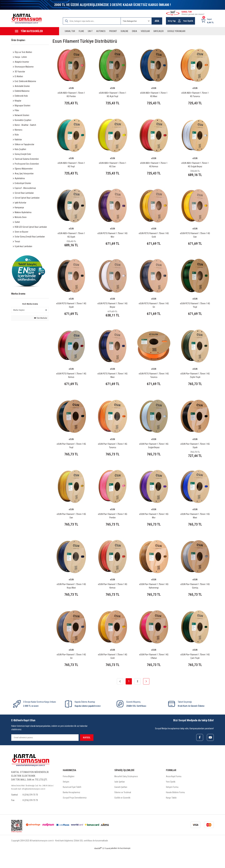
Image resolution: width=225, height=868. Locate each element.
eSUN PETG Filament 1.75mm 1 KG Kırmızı (71, 383)
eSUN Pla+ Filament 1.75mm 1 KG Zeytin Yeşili (195, 383)
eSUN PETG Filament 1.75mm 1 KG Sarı (195, 239)
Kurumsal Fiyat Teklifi (72, 804)
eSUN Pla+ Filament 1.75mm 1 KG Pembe (113, 527)
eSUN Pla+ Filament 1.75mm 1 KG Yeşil (71, 455)
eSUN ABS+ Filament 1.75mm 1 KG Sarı (113, 167)
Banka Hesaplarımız (71, 809)
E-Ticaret (107, 866)
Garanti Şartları (121, 804)
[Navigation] (35, 31)
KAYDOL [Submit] (87, 754)
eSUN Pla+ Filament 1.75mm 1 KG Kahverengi (154, 599)
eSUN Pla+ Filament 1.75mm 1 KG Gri (71, 671)
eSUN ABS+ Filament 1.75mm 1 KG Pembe (71, 95)
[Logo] (27, 19)
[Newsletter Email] (45, 754)
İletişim (66, 799)
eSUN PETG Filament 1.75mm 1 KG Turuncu (154, 383)
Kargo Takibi (171, 815)
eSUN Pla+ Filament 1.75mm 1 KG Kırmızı (113, 599)
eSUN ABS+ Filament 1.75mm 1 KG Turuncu (195, 95)
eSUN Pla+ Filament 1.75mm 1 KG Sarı (71, 527)
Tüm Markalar (41, 318)
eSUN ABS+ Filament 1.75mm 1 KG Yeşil (71, 167)
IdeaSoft (98, 866)
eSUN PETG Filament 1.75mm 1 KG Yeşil (195, 311)
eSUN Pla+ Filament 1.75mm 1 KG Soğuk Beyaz (154, 455)
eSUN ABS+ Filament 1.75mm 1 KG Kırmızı (154, 167)
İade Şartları (120, 799)
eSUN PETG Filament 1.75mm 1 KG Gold (154, 239)
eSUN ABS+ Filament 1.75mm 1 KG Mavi (154, 95)
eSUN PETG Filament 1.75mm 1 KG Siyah (71, 311)
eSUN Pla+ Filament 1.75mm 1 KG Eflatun (154, 671)
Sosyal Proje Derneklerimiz (75, 815)
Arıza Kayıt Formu (174, 793)
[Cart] (207, 21)
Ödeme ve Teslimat (123, 809)
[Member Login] (179, 21)
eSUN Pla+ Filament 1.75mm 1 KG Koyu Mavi (71, 599)
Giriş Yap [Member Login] (172, 21)
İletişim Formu (172, 804)
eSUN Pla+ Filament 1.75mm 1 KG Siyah (195, 455)
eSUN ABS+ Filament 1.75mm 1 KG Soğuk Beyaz (195, 167)
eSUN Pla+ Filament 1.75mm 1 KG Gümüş (195, 599)
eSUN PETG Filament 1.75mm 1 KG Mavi (112, 383)
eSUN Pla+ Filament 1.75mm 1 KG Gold (113, 671)
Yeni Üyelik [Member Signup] (188, 21)
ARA (157, 21)
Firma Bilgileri (69, 793)
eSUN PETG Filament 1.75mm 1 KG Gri (154, 311)
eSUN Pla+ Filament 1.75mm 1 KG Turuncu (113, 455)
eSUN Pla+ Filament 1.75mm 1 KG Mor (154, 527)
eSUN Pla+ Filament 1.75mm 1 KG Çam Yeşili (195, 671)
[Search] (92, 21)
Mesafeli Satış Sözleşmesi (126, 793)
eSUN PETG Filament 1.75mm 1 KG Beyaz (112, 311)
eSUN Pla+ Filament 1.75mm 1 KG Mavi (195, 527)
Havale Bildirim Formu (175, 809)
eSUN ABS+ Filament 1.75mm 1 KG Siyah (71, 239)
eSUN (71, 88)
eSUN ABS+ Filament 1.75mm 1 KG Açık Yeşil (113, 95)
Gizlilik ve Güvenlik (122, 815)
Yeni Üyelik (171, 799)
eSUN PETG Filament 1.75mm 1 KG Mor (112, 239)
